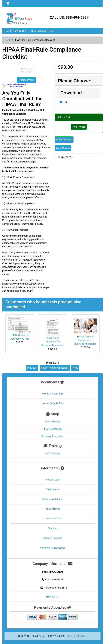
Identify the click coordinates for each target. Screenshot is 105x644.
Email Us (52, 597)
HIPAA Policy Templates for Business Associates (52, 342)
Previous (32, 368)
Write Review (63, 148)
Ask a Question (64, 139)
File (65, 102)
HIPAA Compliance (52, 429)
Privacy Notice (52, 509)
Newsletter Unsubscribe (52, 548)
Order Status (53, 489)
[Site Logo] (19, 18)
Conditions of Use (52, 519)
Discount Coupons (53, 538)
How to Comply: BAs (42, 31)
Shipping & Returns (53, 499)
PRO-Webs (82, 636)
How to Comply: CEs (15, 31)
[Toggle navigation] (8, 3)
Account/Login (52, 480)
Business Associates (52, 436)
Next (75, 368)
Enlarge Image (26, 80)
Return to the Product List (55, 368)
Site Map (53, 528)
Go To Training (52, 453)
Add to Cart (79, 127)
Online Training (52, 422)
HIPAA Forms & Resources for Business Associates (85, 340)
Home (8, 40)
